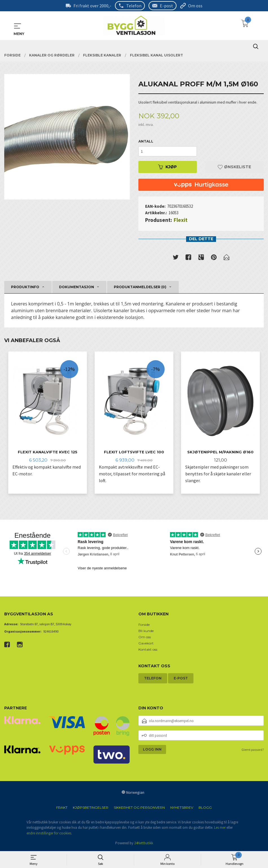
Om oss (195, 6)
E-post (166, 6)
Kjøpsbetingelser (91, 808)
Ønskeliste (234, 167)
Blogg (205, 808)
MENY (18, 26)
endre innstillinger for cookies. (49, 834)
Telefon (134, 6)
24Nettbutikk (144, 844)
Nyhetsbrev (182, 808)
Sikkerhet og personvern (139, 808)
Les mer (220, 828)
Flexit (181, 220)
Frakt (62, 808)
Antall (146, 142)
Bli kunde (146, 631)
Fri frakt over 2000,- (92, 6)
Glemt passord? (253, 750)
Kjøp (167, 167)
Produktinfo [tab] (25, 287)
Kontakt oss (148, 650)
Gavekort (146, 644)
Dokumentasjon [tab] (77, 287)
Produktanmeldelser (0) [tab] (140, 287)
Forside (144, 625)
